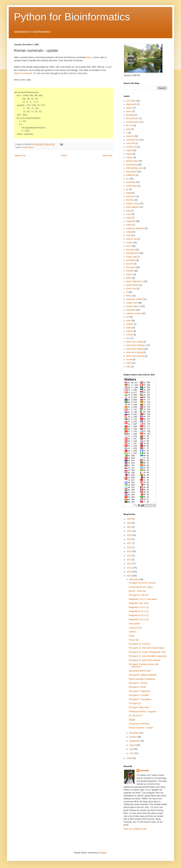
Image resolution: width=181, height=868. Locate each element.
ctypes (129, 154)
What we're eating (135, 342)
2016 (129, 547)
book (128, 129)
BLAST (129, 126)
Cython (129, 158)
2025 (129, 519)
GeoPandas (132, 186)
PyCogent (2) (135, 703)
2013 (129, 560)
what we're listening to (136, 345)
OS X (129, 246)
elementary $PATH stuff (140, 671)
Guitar (132, 636)
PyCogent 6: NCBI (137, 687)
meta (129, 232)
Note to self (131, 239)
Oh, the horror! (136, 716)
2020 (129, 535)
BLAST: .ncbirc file (137, 591)
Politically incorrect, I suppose (143, 712)
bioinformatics (133, 122)
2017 (129, 543)
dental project (132, 161)
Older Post (107, 156)
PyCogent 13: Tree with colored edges (146, 648)
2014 (129, 556)
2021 (129, 531)
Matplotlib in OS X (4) (139, 607)
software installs (134, 313)
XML (128, 367)
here (89, 57)
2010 (129, 572)
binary (129, 111)
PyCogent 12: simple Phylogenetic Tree (147, 652)
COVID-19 (131, 147)
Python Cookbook (23, 73)
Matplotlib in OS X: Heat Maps (143, 599)
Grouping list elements (139, 724)
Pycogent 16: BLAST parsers (142, 583)
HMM (129, 193)
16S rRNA (131, 101)
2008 (129, 758)
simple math (132, 303)
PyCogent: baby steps (139, 707)
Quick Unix (131, 289)
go (127, 189)
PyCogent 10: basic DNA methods (145, 660)
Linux (129, 214)
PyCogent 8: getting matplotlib (143, 675)
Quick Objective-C (135, 281)
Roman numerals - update (141, 728)
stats (128, 321)
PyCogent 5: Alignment (139, 691)
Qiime (129, 278)
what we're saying (134, 352)
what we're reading (135, 349)
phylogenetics (133, 253)
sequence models (134, 299)
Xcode (129, 360)
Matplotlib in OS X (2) (139, 615)
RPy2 (129, 296)
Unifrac (129, 335)
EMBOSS (131, 175)
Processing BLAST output (141, 587)
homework (131, 196)
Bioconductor (132, 118)
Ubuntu (130, 331)
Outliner (132, 632)
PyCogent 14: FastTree (140, 644)
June (132, 753)
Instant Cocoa (133, 204)
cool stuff (130, 143)
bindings (130, 115)
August (133, 745)
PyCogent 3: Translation (140, 699)
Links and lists (135, 628)
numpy (129, 243)
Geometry (131, 182)
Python (129, 274)
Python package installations (142, 679)
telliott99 (144, 771)
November (134, 733)
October (133, 737)
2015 (129, 551)
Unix (128, 338)
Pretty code (131, 257)
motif (128, 235)
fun (128, 179)
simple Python (28, 147)
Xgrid (129, 363)
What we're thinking (135, 356)
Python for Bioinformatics (72, 17)
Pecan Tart (134, 640)
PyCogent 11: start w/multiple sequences (148, 656)
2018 (129, 539)
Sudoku (130, 324)
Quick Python (132, 285)
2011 (129, 568)
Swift (128, 328)
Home (64, 156)
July (131, 749)
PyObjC (130, 271)
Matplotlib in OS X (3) (139, 611)
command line (133, 140)
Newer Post (20, 156)
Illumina (130, 200)
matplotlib (131, 221)
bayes (129, 108)
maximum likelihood (135, 228)
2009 (129, 576)
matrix (129, 225)
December (134, 579)
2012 (129, 564)
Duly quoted (134, 624)
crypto (129, 150)
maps (129, 218)
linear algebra (133, 207)
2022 (129, 527)
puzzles (130, 264)
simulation (131, 310)
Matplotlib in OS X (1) (139, 620)
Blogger (103, 853)
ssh (128, 317)
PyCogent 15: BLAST (139, 595)
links (128, 211)
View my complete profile (135, 829)
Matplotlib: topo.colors (139, 603)
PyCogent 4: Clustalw (139, 695)
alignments (131, 104)
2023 (129, 523)
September (135, 741)
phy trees (130, 250)
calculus (130, 136)
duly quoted (132, 172)
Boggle (132, 720)
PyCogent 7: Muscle (138, 683)
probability (131, 260)
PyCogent (131, 267)
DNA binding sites (134, 168)
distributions (132, 165)
